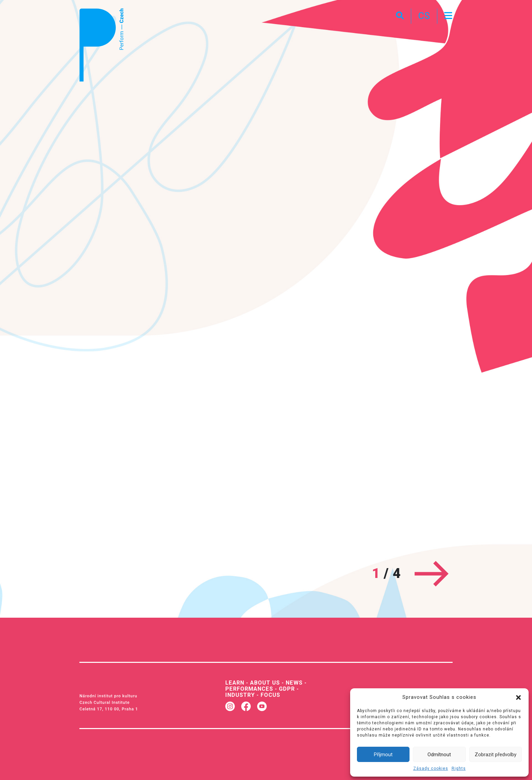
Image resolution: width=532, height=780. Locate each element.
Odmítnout (439, 755)
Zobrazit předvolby (496, 755)
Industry (240, 695)
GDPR (287, 689)
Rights (459, 768)
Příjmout (383, 755)
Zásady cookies (431, 768)
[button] (518, 697)
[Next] (432, 574)
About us (265, 683)
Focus (270, 695)
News (294, 683)
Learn (235, 683)
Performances (249, 689)
